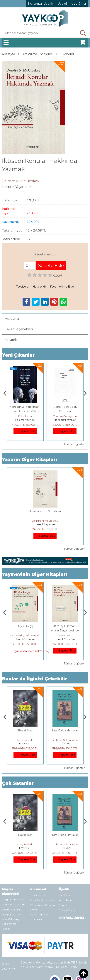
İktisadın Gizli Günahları (45, 511)
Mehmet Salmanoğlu (65, 740)
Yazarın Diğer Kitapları (29, 460)
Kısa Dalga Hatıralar (65, 731)
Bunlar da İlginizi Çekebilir (34, 679)
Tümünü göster (74, 444)
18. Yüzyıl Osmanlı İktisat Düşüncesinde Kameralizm (65, 631)
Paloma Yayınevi (25, 420)
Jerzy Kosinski (25, 740)
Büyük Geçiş (25, 626)
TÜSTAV (65, 743)
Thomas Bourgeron (65, 416)
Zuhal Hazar (25, 416)
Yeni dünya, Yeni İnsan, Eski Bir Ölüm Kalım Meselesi (25, 411)
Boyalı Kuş (25, 731)
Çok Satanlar (18, 783)
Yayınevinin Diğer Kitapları (35, 574)
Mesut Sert (65, 635)
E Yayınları (25, 743)
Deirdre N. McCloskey (45, 521)
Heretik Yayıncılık (45, 524)
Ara (83, 33)
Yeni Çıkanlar (18, 355)
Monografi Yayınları (65, 420)
